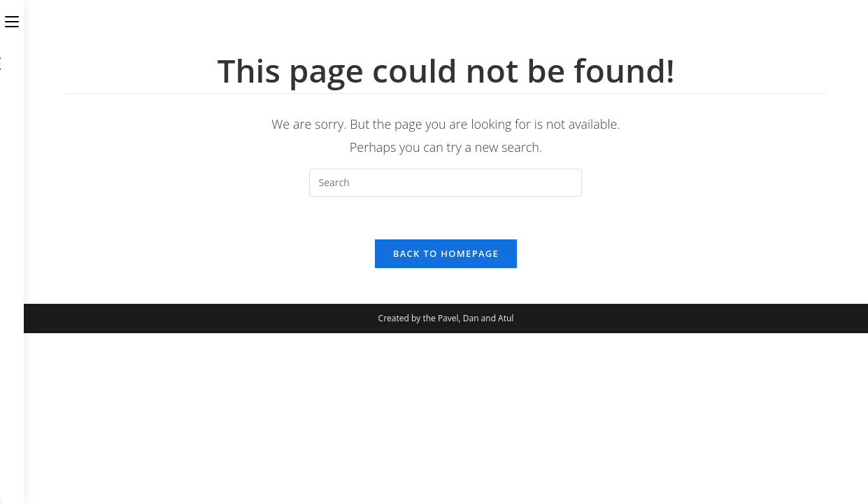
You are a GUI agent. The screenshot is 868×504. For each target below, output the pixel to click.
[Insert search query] (446, 183)
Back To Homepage (446, 253)
